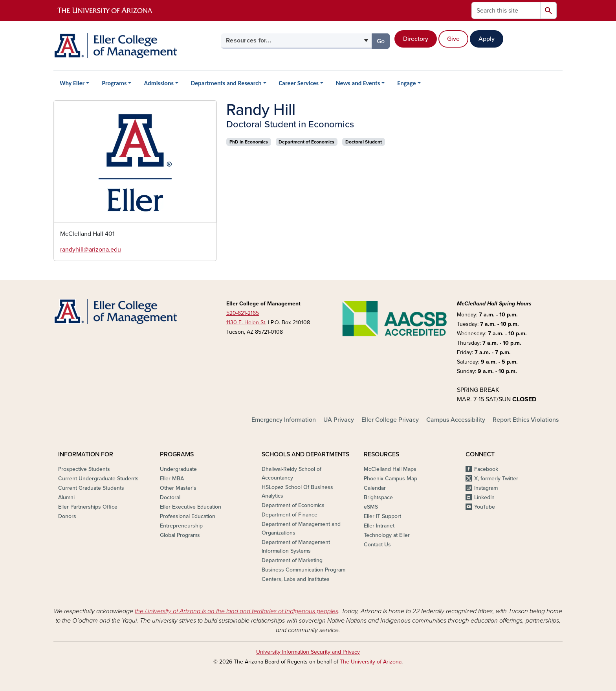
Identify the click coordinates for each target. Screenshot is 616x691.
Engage (406, 83)
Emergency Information (284, 420)
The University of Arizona (371, 662)
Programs (114, 83)
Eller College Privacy (390, 420)
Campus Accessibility (456, 420)
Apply (487, 39)
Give (453, 39)
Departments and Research (226, 83)
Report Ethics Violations (526, 420)
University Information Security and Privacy (308, 652)
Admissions (159, 83)
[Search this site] (506, 10)
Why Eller (72, 83)
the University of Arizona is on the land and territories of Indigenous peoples (236, 611)
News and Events (358, 83)
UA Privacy (339, 420)
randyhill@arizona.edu (91, 250)
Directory (416, 39)
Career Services (299, 83)
